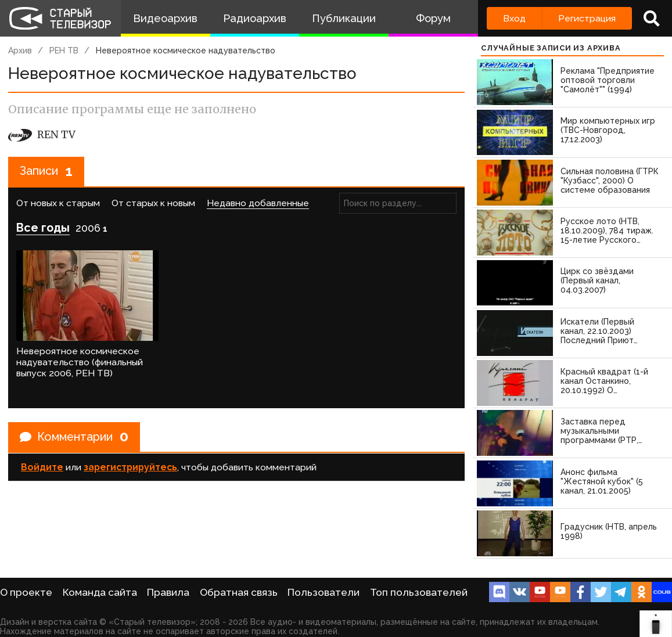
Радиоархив (255, 18)
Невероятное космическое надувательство (186, 51)
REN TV (42, 135)
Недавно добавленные (258, 203)
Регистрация (587, 18)
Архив (20, 51)
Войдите (42, 467)
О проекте (26, 592)
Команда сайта (100, 592)
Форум (433, 18)
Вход (514, 18)
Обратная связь (239, 592)
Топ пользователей (419, 592)
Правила (168, 592)
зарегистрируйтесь (130, 467)
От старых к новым (153, 203)
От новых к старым (58, 203)
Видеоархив (165, 18)
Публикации (344, 18)
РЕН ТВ (64, 51)
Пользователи (324, 592)
